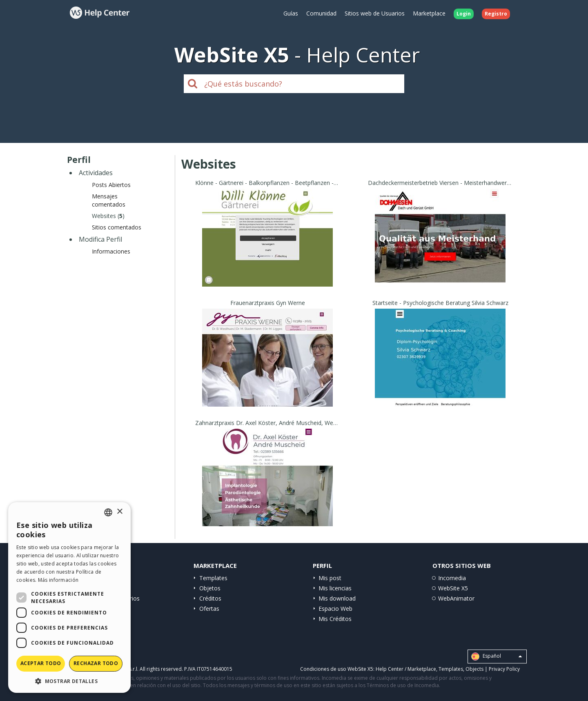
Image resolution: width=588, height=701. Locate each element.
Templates (213, 578)
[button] (69, 681)
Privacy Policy (504, 669)
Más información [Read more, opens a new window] (58, 580)
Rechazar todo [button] (96, 663)
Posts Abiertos (111, 185)
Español (497, 656)
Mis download (337, 598)
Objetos (210, 588)
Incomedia (452, 578)
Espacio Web (335, 609)
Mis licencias (335, 588)
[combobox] (108, 512)
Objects (474, 669)
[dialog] (69, 598)
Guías (291, 13)
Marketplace (429, 13)
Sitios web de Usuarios (375, 13)
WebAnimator (456, 598)
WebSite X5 (453, 588)
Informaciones (111, 251)
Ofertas (209, 609)
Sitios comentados (117, 227)
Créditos (210, 598)
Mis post (330, 578)
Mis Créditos (335, 619)
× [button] (119, 512)
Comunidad (321, 13)
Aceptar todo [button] (41, 663)
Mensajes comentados (109, 200)
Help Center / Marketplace (406, 669)
